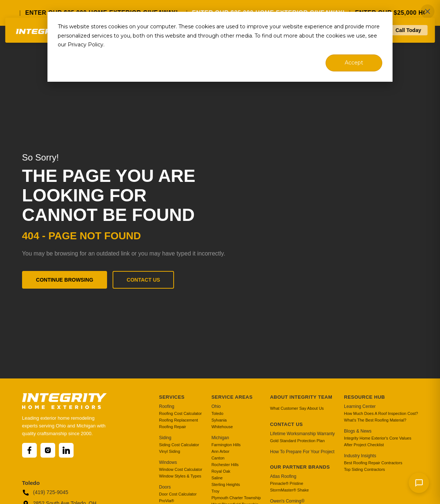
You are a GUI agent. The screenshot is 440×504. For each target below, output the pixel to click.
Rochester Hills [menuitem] (225, 465)
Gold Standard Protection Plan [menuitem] (297, 441)
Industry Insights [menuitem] (360, 456)
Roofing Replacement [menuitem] (178, 420)
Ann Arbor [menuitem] (221, 451)
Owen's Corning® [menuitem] (287, 501)
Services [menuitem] (172, 397)
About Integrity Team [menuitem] (301, 397)
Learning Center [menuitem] (360, 406)
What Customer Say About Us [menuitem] (297, 408)
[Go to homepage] (46, 53)
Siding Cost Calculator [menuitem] (179, 445)
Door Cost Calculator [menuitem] (178, 494)
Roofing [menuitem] (166, 406)
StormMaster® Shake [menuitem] (289, 490)
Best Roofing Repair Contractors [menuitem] (373, 463)
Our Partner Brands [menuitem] (300, 467)
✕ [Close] (428, 12)
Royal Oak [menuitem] (221, 471)
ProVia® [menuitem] (166, 501)
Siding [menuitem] (165, 438)
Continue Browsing (65, 280)
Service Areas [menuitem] (232, 397)
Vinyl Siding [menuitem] (169, 451)
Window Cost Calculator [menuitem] (180, 469)
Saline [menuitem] (217, 478)
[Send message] (419, 483)
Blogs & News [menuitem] (358, 431)
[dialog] (220, 47)
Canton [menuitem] (218, 458)
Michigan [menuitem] (220, 438)
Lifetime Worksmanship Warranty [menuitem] (302, 434)
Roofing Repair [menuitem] (172, 427)
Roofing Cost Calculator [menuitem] (180, 413)
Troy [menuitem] (216, 491)
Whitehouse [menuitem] (222, 427)
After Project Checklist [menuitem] (364, 445)
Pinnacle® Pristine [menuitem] (287, 483)
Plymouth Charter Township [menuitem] (236, 498)
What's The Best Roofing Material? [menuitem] (375, 420)
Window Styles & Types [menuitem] (180, 476)
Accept (354, 63)
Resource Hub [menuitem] (364, 397)
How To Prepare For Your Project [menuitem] (302, 452)
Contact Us (143, 280)
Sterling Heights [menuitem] (226, 484)
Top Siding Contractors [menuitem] (364, 469)
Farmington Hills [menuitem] (226, 445)
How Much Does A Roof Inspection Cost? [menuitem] (381, 413)
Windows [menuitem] (168, 462)
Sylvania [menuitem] (219, 420)
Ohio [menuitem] (216, 406)
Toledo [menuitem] (217, 413)
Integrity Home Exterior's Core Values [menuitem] (378, 438)
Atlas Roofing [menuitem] (283, 476)
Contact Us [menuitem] (286, 424)
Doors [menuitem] (165, 487)
